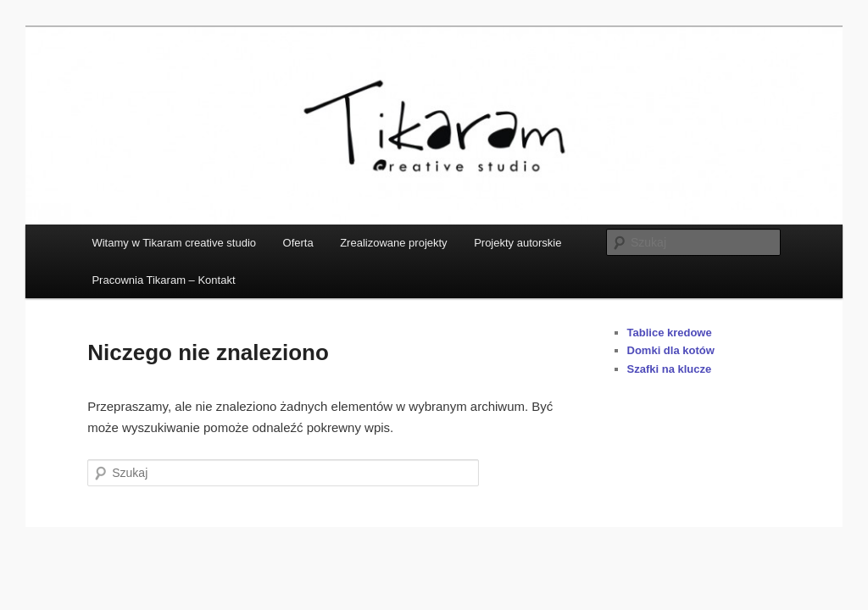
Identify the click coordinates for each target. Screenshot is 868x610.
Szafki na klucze (670, 369)
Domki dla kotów (671, 350)
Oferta (298, 243)
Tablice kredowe (670, 333)
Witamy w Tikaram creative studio (174, 243)
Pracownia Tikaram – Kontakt (163, 280)
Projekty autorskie (517, 243)
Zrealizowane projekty (393, 243)
